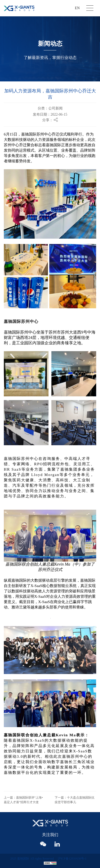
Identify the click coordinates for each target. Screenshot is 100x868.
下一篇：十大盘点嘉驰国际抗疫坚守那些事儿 (75, 800)
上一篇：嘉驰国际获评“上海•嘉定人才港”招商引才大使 (23, 800)
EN (77, 8)
